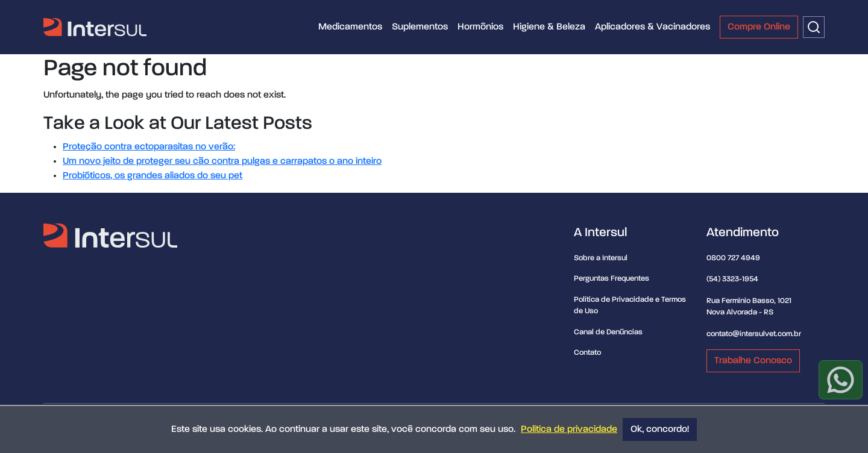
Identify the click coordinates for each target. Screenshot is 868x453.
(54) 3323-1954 (732, 279)
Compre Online (759, 27)
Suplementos (420, 27)
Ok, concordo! (660, 430)
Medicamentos (350, 27)
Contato (587, 353)
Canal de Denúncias (608, 332)
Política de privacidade (569, 430)
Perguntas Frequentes (612, 279)
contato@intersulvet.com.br (754, 334)
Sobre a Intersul (601, 258)
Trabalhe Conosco (753, 361)
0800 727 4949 (733, 258)
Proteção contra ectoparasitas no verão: (149, 147)
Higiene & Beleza (549, 27)
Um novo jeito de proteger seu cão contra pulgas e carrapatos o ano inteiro (222, 161)
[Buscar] (814, 27)
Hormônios (480, 27)
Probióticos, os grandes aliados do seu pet (153, 176)
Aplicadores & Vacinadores (653, 27)
